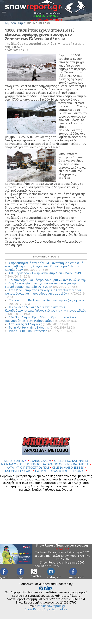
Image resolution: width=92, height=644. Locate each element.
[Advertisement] (44, 386)
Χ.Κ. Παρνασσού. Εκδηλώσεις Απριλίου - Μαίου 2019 (45, 273)
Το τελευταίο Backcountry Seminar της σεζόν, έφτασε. (47, 300)
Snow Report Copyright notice (46, 609)
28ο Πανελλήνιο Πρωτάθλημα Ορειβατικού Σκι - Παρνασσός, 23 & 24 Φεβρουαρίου (40, 319)
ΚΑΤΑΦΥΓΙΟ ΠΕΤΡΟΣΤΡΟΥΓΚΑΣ (28, 467)
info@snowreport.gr (51, 606)
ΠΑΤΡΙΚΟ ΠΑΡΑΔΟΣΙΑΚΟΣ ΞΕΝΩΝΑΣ (60, 471)
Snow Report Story (46, 566)
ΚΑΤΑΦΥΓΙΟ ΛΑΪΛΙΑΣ (19, 471)
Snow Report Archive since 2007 (62, 562)
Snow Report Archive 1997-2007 (73, 557)
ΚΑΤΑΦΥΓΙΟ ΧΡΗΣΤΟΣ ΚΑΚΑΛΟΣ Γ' (66, 464)
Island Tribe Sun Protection (28, 331)
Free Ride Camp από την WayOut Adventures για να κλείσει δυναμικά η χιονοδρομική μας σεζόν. (43, 292)
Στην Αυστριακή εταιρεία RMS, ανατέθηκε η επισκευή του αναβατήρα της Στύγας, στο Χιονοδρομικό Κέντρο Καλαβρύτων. (44, 266)
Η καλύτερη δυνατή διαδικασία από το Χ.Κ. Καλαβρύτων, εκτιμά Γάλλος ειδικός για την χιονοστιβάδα (46, 309)
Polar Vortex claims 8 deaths (29, 327)
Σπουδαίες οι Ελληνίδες (25, 324)
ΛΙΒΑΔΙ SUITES (16, 461)
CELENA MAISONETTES (68, 467)
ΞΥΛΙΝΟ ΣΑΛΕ (41, 461)
